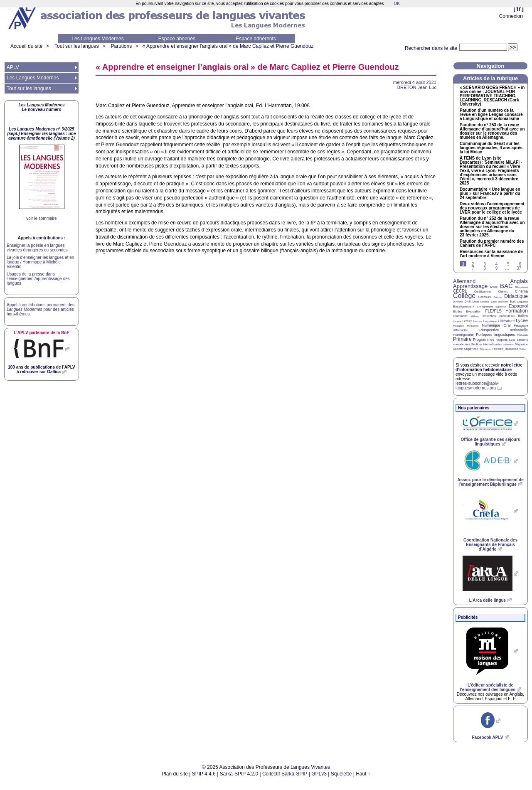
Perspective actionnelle (504, 330)
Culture (497, 297)
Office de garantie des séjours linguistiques (491, 442)
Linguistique (490, 321)
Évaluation (474, 311)
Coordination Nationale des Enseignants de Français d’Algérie (490, 545)
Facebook (487, 737)
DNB (468, 301)
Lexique (478, 321)
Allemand (464, 281)
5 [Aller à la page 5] (508, 264)
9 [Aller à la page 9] (497, 268)
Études (458, 311)
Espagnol (518, 306)
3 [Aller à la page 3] (485, 264)
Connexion (511, 16)
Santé (512, 340)
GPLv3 (319, 774)
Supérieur (471, 349)
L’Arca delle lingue (488, 600)
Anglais (519, 281)
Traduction (511, 349)
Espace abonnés (177, 39)
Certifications (483, 292)
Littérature (506, 321)
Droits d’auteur (481, 302)
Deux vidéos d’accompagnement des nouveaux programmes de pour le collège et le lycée (492, 208)
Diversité (458, 302)
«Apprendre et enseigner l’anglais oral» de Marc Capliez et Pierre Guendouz (228, 46)
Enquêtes (523, 302)
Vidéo (522, 349)
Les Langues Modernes (97, 39)
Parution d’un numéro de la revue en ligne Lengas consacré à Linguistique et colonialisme (491, 115)
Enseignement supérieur (491, 307)
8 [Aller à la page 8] (485, 268)
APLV (13, 67)
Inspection (489, 316)
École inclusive (499, 302)
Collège (464, 296)
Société (458, 349)
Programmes (484, 340)
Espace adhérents (256, 39)
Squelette (341, 774)
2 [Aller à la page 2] (473, 264)
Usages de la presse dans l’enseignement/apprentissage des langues (38, 279)
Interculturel (507, 316)
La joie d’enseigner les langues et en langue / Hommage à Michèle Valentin (40, 262)
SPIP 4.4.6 (204, 774)
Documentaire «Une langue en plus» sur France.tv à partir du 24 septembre (490, 194)
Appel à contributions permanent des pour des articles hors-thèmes (41, 309)
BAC (506, 286)
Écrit (512, 301)
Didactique (516, 296)
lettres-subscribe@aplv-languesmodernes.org (477, 386)
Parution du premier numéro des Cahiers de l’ (492, 244)
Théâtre (498, 349)
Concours (485, 297)
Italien (523, 316)
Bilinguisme (521, 287)
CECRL (460, 291)
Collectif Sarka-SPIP (285, 774)
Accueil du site (26, 46)
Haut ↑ (363, 774)
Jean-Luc (417, 87)
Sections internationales (487, 344)
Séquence (521, 344)
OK (397, 4)
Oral (507, 325)
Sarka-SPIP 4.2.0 (239, 774)
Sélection (509, 345)
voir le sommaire (41, 218)
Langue (457, 321)
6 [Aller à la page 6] (520, 264)
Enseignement (464, 306)
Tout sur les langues (77, 46)
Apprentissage (470, 286)
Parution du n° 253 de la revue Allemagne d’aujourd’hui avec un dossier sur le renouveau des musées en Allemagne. (492, 131)
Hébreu (475, 316)
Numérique (491, 325)
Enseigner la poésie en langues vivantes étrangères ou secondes (37, 248)
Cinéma (521, 291)
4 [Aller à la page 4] (497, 264)
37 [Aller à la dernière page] (519, 268)
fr (518, 9)
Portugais (523, 335)
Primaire (462, 339)
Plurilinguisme (463, 335)
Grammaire (460, 316)
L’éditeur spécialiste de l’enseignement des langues (487, 687)
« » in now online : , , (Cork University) (492, 96)
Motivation (473, 326)
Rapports (502, 340)
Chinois (503, 292)
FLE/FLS (493, 311)
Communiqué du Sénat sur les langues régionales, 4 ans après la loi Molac (491, 148)
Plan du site (175, 774)
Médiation (458, 326)
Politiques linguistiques (495, 335)
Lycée (522, 320)
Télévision (485, 349)
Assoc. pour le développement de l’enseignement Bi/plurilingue (490, 482)
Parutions (121, 46)
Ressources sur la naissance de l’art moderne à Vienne (491, 254)
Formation (517, 311)
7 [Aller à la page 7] (473, 268)
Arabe (494, 287)
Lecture (467, 321)
